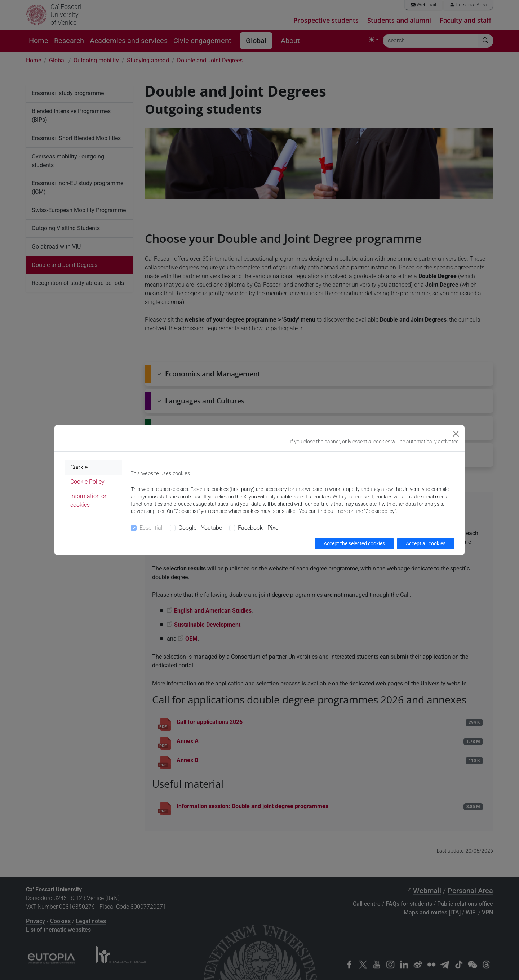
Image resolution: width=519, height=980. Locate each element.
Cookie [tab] (79, 467)
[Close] (456, 434)
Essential (151, 528)
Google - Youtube (200, 528)
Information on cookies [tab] (89, 500)
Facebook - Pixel (259, 528)
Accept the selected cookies (354, 543)
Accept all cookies (426, 543)
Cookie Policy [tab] (87, 482)
